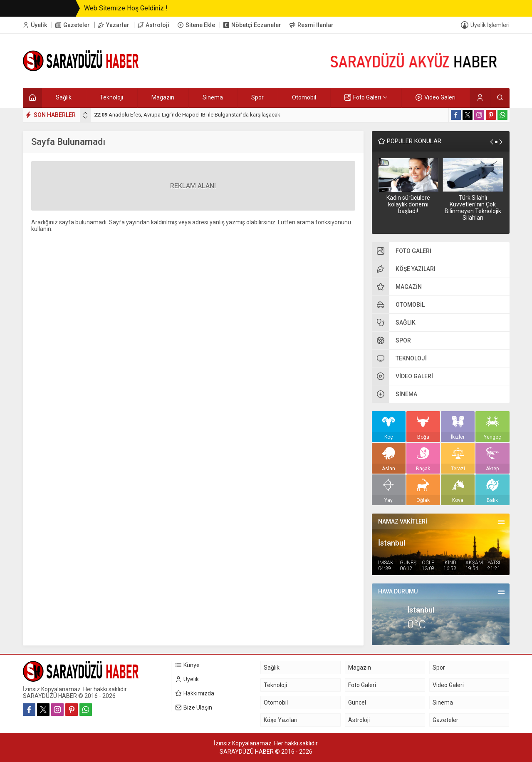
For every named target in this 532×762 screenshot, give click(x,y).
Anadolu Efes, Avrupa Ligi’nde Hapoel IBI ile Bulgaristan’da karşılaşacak (187, 115)
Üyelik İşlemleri (490, 25)
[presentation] (85, 113)
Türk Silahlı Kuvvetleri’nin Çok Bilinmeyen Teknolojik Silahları (473, 208)
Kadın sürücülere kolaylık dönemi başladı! (408, 204)
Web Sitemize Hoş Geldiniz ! (126, 8)
